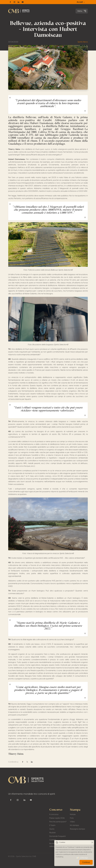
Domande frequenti (57, 836)
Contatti (53, 840)
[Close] (92, 842)
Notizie (73, 814)
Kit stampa (74, 825)
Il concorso (54, 814)
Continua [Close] (86, 862)
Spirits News (83, 42)
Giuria (52, 829)
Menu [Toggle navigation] (82, 11)
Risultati (52, 833)
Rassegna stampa (77, 829)
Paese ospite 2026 (57, 818)
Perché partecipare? (58, 822)
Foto (72, 818)
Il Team (52, 825)
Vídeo (72, 822)
